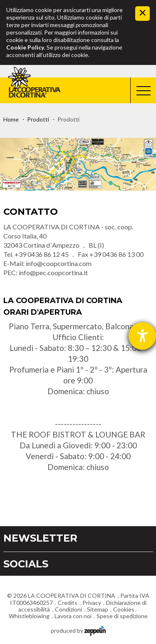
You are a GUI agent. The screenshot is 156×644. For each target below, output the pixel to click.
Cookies (124, 609)
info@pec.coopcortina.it (53, 272)
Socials (26, 564)
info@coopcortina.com (59, 263)
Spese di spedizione (122, 616)
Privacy (92, 603)
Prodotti (38, 119)
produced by (78, 630)
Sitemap (98, 609)
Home (11, 119)
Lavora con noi (73, 616)
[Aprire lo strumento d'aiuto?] (142, 336)
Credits (68, 603)
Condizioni (68, 609)
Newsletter (40, 538)
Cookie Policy (25, 47)
